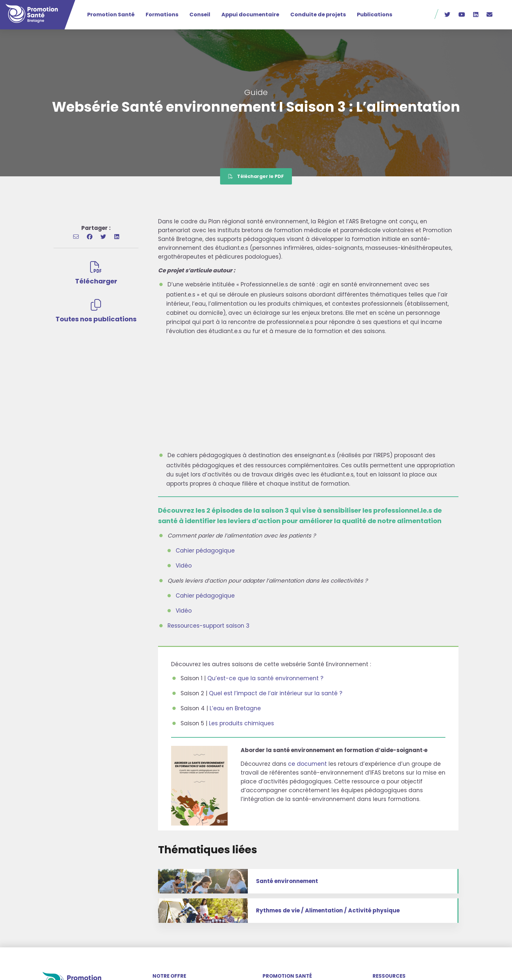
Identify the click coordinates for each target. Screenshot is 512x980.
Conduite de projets (318, 15)
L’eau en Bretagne (235, 708)
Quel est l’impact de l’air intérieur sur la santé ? (276, 693)
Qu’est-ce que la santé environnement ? (265, 678)
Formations (162, 15)
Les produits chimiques (241, 723)
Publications (375, 15)
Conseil (200, 15)
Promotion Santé (111, 15)
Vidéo (184, 566)
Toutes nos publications (96, 311)
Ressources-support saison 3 (208, 626)
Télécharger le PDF (256, 176)
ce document (307, 764)
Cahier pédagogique (205, 551)
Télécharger (96, 273)
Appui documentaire (250, 15)
